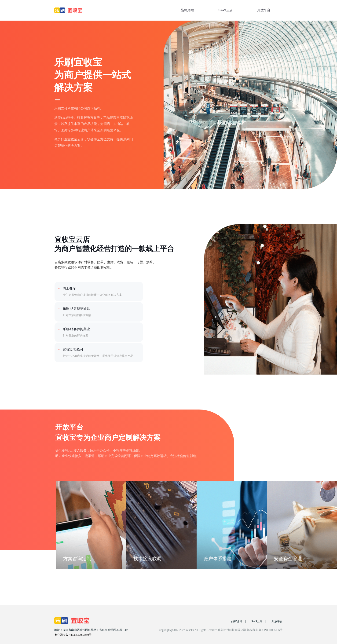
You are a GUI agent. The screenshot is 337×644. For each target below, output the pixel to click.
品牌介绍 (187, 10)
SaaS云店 (225, 10)
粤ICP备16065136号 (271, 630)
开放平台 (264, 10)
